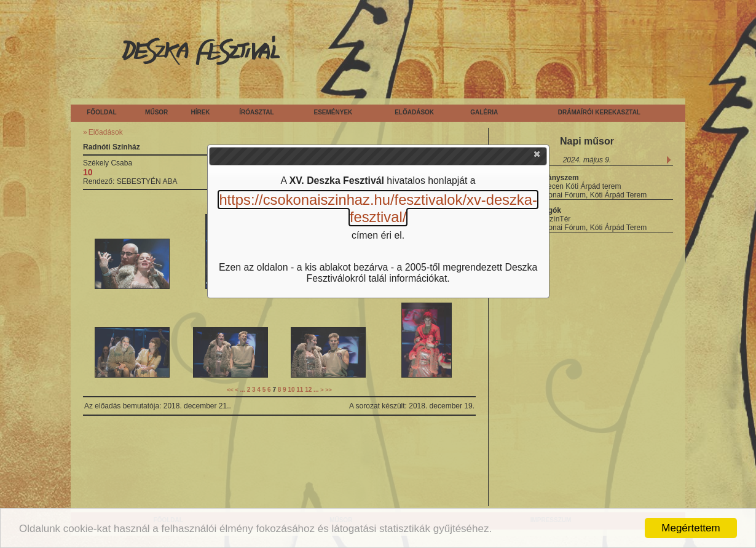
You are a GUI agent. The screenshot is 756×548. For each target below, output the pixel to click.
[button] (538, 157)
